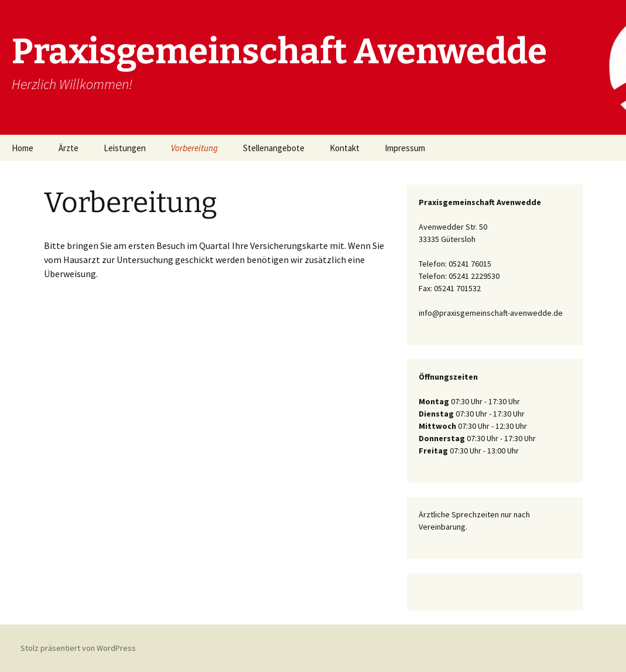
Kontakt (345, 148)
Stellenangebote (274, 148)
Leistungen (125, 148)
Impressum (405, 148)
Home (23, 148)
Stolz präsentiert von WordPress (78, 648)
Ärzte (69, 148)
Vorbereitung (194, 148)
